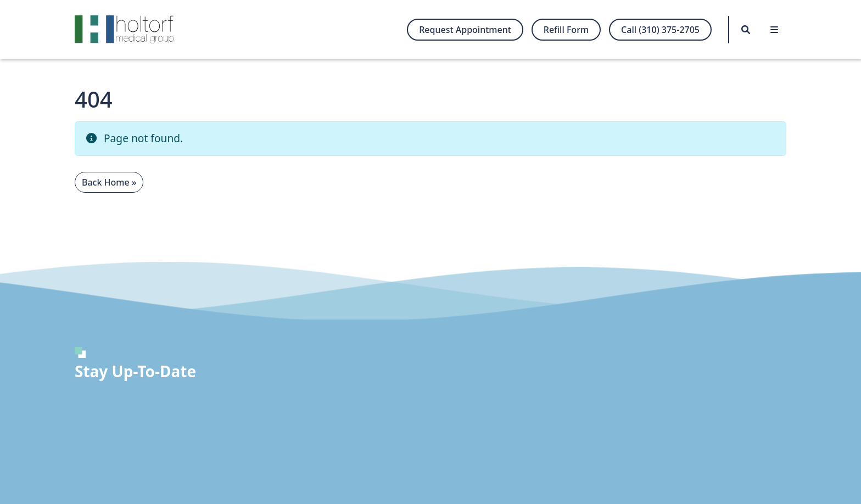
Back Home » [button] (109, 182)
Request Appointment (465, 30)
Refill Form (566, 30)
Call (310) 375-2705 (660, 30)
